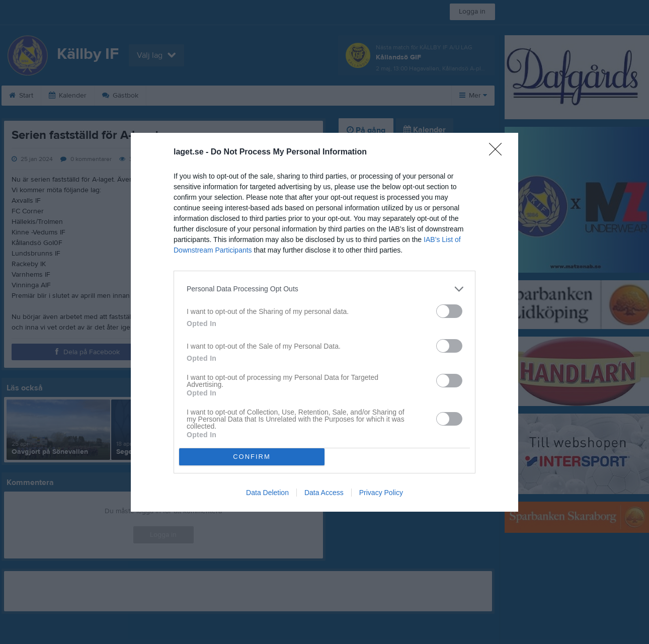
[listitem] (324, 289)
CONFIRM (252, 457)
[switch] (449, 311)
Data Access (324, 493)
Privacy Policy (381, 493)
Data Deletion (267, 493)
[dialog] (324, 322)
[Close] (499, 152)
